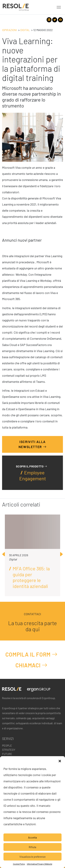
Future (7, 754)
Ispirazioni (9, 30)
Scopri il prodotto (31, 466)
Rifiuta (32, 847)
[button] (60, 761)
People (7, 745)
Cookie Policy (19, 864)
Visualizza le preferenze (32, 857)
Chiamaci (31, 665)
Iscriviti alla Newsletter (33, 444)
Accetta (32, 837)
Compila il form (31, 654)
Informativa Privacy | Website (40, 864)
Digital (25, 30)
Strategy (9, 750)
